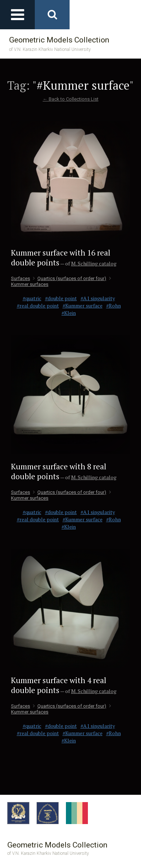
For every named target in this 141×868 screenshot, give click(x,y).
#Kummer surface (83, 306)
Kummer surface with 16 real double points (61, 258)
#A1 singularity (98, 298)
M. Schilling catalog (94, 263)
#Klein (69, 313)
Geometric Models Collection (59, 44)
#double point (61, 298)
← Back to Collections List (71, 99)
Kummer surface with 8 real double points (59, 471)
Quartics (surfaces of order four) (70, 278)
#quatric (32, 298)
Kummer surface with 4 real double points (59, 685)
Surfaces (21, 278)
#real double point (38, 306)
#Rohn (114, 306)
